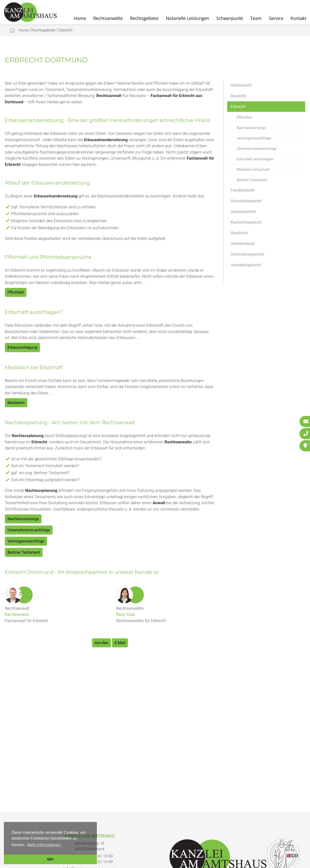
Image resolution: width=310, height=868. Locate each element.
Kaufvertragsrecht (246, 222)
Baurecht (239, 96)
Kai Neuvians (17, 614)
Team (256, 18)
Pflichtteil (244, 117)
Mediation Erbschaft (253, 170)
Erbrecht (65, 30)
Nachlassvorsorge (252, 128)
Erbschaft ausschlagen (255, 159)
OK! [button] (50, 859)
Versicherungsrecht (248, 254)
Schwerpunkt (230, 18)
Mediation (16, 403)
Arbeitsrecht (241, 85)
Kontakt (298, 18)
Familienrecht (242, 190)
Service (276, 18)
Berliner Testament (252, 180)
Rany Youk (126, 614)
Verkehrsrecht (243, 244)
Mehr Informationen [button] (44, 845)
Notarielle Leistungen (188, 18)
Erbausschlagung (22, 347)
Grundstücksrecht (246, 201)
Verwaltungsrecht (246, 265)
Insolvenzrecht (243, 212)
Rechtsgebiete (144, 18)
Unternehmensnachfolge (257, 149)
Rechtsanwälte (108, 18)
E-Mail (120, 643)
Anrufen (101, 643)
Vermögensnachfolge (254, 138)
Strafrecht (239, 233)
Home (80, 18)
